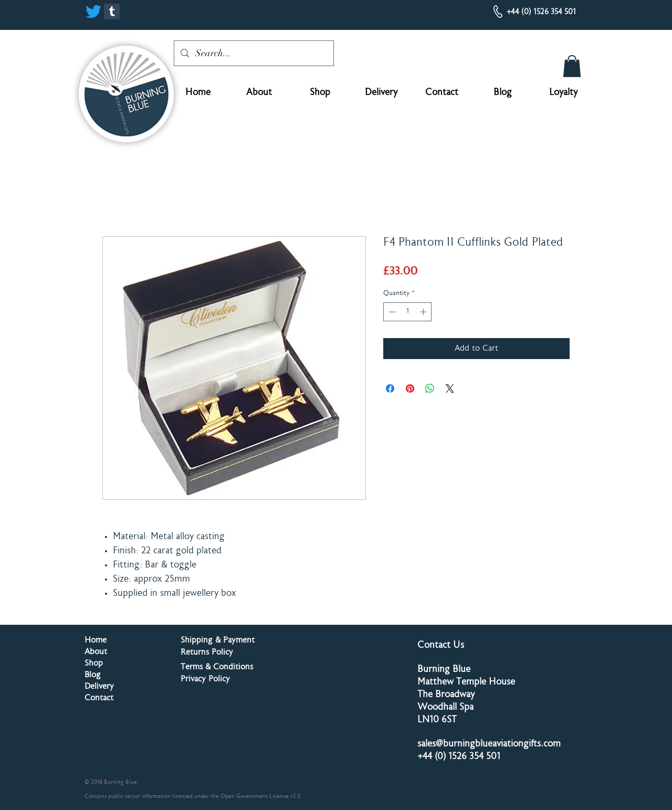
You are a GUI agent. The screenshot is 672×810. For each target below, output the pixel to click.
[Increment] (424, 312)
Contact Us (441, 646)
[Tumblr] (112, 12)
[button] (572, 66)
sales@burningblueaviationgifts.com (489, 744)
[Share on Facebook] (390, 388)
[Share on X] (450, 388)
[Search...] (253, 54)
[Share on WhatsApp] (430, 388)
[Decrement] (391, 312)
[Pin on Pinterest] (410, 388)
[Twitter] (93, 12)
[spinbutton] (408, 312)
